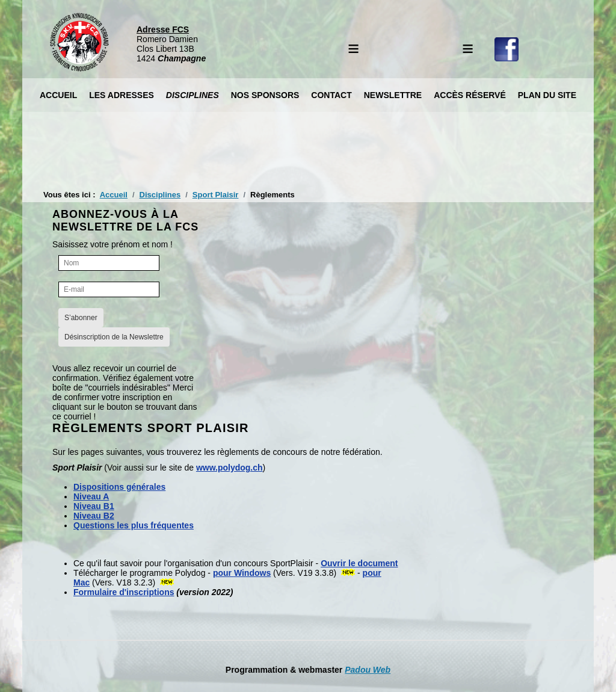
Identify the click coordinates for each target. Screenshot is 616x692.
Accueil (58, 95)
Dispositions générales (119, 487)
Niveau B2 (94, 516)
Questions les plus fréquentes (134, 525)
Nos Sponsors (265, 95)
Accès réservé (470, 95)
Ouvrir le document (359, 563)
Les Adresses (122, 95)
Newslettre (393, 95)
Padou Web (368, 670)
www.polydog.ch (229, 468)
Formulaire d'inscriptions (124, 592)
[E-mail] (109, 289)
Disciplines (192, 95)
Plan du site (547, 95)
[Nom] (109, 263)
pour (242, 573)
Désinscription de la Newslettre (114, 337)
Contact (331, 95)
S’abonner (81, 318)
